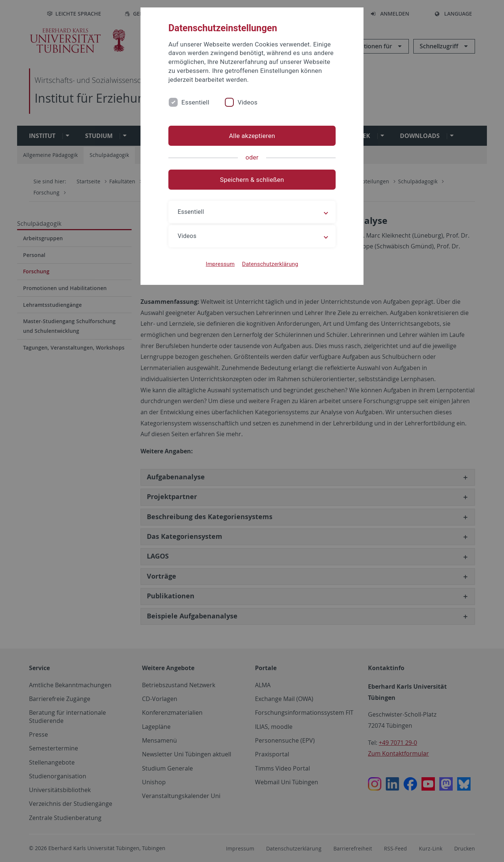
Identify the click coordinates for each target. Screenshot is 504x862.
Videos (248, 102)
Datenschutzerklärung (270, 264)
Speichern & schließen (252, 180)
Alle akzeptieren (252, 136)
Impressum (220, 264)
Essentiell (195, 102)
